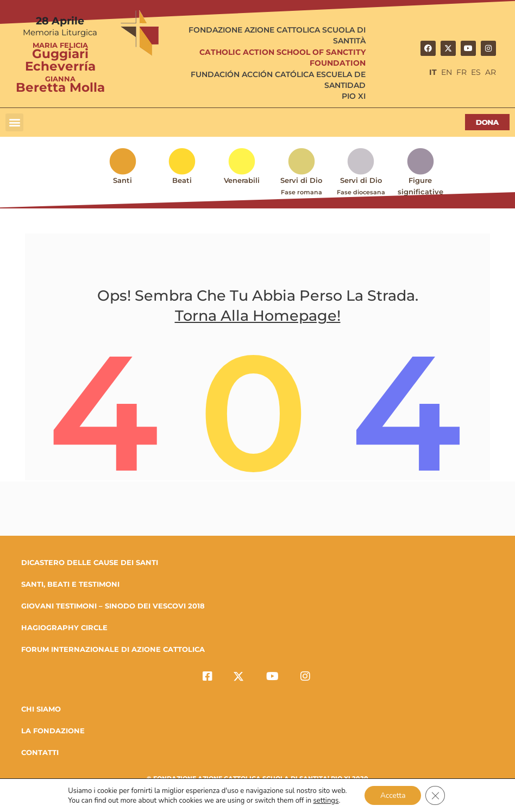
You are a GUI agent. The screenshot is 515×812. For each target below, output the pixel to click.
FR (461, 72)
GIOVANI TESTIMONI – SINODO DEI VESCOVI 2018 (113, 607)
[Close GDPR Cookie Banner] (436, 795)
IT (433, 72)
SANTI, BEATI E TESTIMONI (70, 585)
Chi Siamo (41, 710)
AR (491, 72)
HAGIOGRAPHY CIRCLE (64, 629)
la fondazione (53, 732)
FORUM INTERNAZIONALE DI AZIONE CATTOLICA (113, 650)
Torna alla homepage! (258, 318)
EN (447, 72)
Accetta (392, 795)
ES (476, 72)
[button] (14, 122)
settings (325, 800)
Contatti (40, 753)
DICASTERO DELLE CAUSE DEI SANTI (90, 563)
